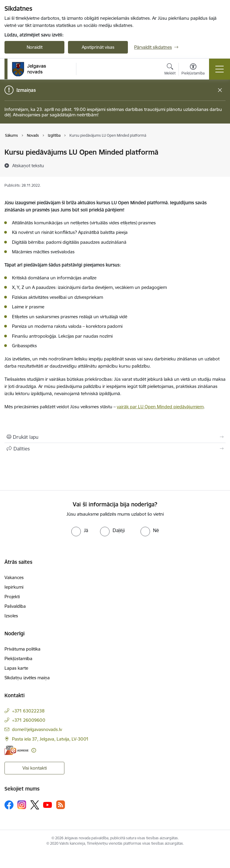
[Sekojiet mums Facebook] (9, 805)
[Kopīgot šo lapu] (115, 449)
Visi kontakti (35, 768)
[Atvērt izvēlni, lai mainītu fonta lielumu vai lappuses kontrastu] (193, 70)
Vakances (14, 577)
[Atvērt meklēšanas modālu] (170, 70)
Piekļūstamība (18, 658)
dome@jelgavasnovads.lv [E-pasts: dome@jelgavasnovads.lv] (37, 729)
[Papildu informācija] (34, 750)
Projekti (12, 597)
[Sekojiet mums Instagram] (22, 805)
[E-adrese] (16, 750)
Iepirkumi (14, 587)
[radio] (80, 530)
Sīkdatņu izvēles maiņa (27, 678)
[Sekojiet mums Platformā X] (35, 805)
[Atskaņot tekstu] (28, 165)
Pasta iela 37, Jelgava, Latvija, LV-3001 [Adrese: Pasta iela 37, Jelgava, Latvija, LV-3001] (50, 739)
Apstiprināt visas (98, 47)
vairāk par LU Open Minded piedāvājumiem (160, 407)
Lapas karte (16, 668)
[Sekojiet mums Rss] (60, 805)
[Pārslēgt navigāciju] (220, 69)
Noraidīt (35, 47)
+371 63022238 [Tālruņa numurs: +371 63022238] (28, 711)
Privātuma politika (22, 649)
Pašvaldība (15, 606)
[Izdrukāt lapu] (115, 437)
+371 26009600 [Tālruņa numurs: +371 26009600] (29, 720)
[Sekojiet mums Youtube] (48, 805)
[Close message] (220, 90)
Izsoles (11, 616)
